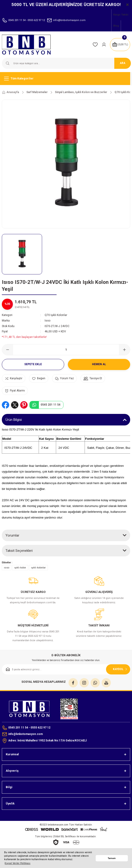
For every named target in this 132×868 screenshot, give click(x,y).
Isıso (47, 321)
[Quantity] (66, 350)
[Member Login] (104, 45)
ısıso (7, 568)
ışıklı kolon (20, 568)
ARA (123, 63)
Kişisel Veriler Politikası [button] (17, 863)
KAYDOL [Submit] (121, 669)
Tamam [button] (112, 858)
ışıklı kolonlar (38, 568)
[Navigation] (66, 79)
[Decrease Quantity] (8, 350)
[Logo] (29, 45)
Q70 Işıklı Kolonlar (56, 315)
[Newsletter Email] (66, 669)
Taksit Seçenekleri (19, 551)
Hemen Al (99, 364)
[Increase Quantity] (124, 350)
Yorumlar (12, 535)
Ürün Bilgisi (14, 420)
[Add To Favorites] (39, 378)
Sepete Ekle (33, 364)
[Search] (66, 63)
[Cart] (120, 45)
